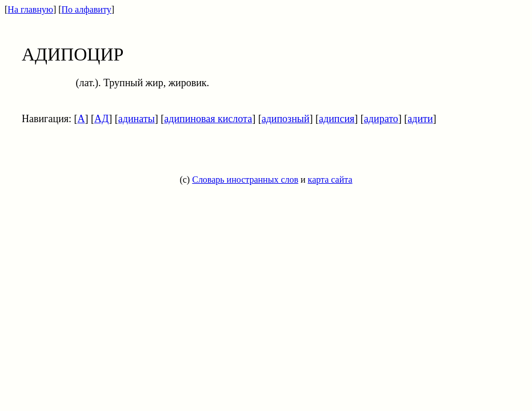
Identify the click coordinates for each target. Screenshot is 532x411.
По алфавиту (87, 9)
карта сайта (330, 180)
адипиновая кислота (208, 119)
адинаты (137, 119)
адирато (381, 119)
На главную (30, 9)
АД (101, 119)
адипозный (286, 119)
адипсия (337, 119)
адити (420, 119)
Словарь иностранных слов (245, 180)
